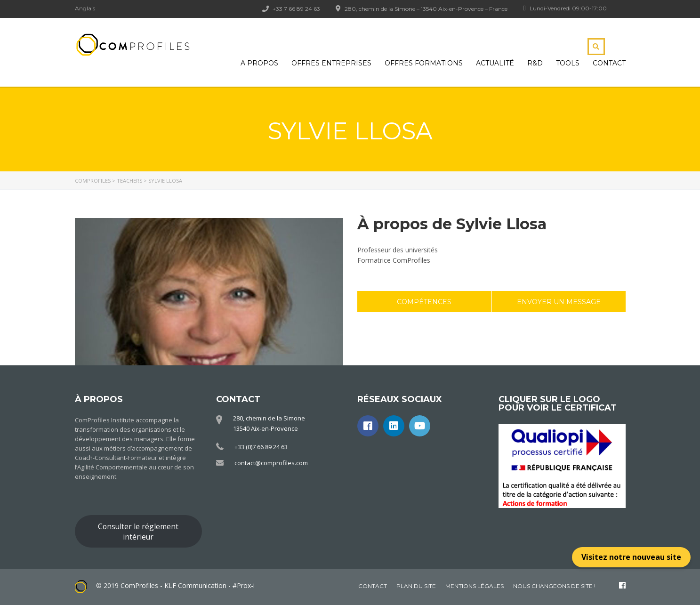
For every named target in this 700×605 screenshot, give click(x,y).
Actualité (495, 63)
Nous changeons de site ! (554, 586)
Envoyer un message (559, 302)
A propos (259, 63)
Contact (609, 63)
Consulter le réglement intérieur (138, 532)
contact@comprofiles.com (271, 463)
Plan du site (416, 586)
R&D (535, 63)
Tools (568, 63)
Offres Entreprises (331, 63)
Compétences (424, 302)
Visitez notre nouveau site (631, 557)
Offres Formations (424, 63)
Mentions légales (475, 586)
